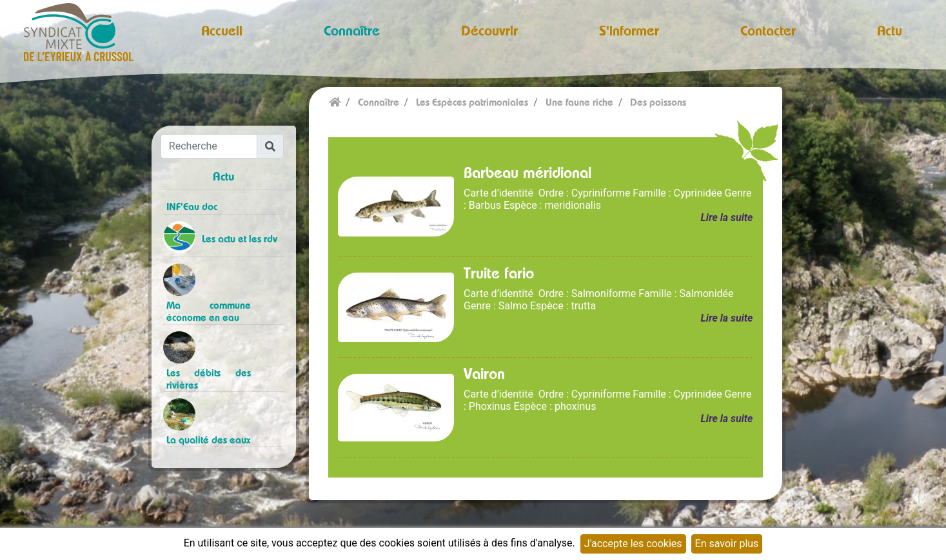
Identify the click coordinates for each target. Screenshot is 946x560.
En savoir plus (727, 544)
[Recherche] (209, 146)
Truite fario (499, 273)
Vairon (484, 373)
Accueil (222, 30)
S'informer (629, 30)
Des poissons (658, 102)
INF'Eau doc (192, 207)
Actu (890, 30)
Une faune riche (579, 102)
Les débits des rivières (209, 379)
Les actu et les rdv (240, 239)
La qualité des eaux (208, 440)
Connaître (352, 30)
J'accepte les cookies (633, 544)
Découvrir (489, 30)
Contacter (768, 30)
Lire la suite (726, 217)
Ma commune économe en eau (209, 311)
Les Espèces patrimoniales (472, 102)
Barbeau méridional (527, 172)
